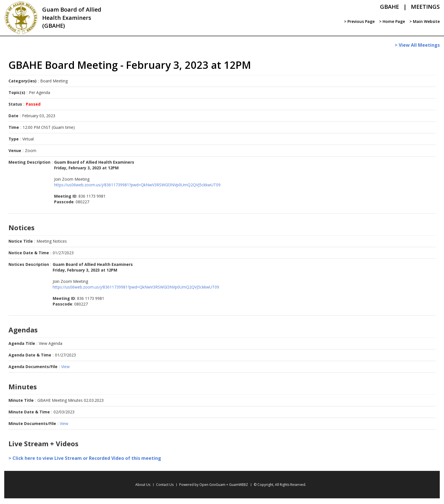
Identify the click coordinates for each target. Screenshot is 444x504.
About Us (143, 485)
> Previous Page (359, 21)
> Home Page (392, 21)
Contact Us (165, 485)
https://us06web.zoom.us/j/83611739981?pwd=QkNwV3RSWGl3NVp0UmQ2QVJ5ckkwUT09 (137, 185)
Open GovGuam (212, 485)
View (65, 367)
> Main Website (425, 21)
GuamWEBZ (239, 485)
